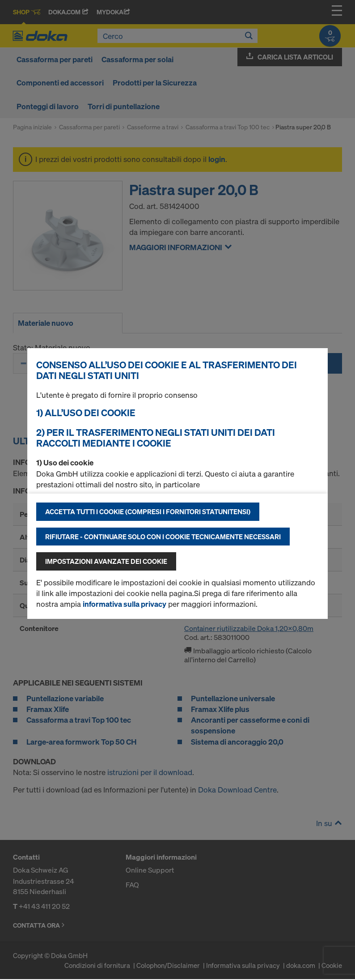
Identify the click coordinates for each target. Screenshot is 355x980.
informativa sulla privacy (125, 604)
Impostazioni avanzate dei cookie (106, 561)
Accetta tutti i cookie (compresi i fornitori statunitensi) (148, 511)
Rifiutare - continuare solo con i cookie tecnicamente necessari (163, 537)
